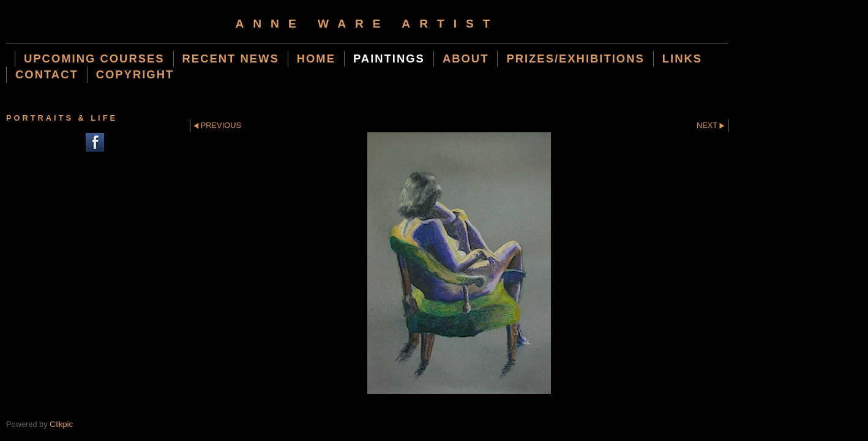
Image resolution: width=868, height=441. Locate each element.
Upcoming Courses (94, 58)
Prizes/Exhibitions (575, 58)
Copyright (135, 74)
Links (682, 58)
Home (316, 58)
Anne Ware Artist (367, 24)
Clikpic (61, 424)
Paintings (389, 58)
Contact (47, 74)
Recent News (231, 58)
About (466, 58)
